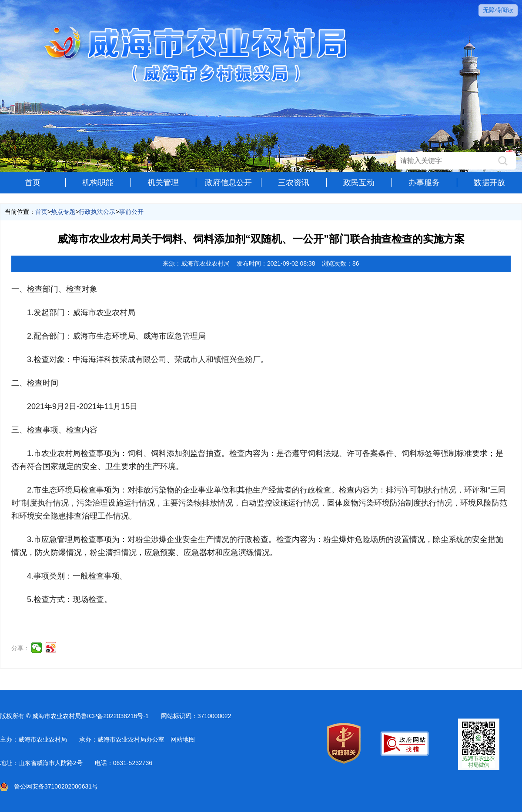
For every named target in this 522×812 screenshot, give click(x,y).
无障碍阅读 (498, 10)
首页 (33, 183)
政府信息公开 (228, 183)
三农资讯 (294, 183)
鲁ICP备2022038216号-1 (115, 716)
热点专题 (63, 212)
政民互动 (359, 183)
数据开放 (489, 183)
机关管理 (163, 183)
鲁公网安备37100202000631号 (49, 786)
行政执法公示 (97, 212)
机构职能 (98, 183)
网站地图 (183, 739)
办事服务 (424, 183)
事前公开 (131, 212)
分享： (20, 648)
